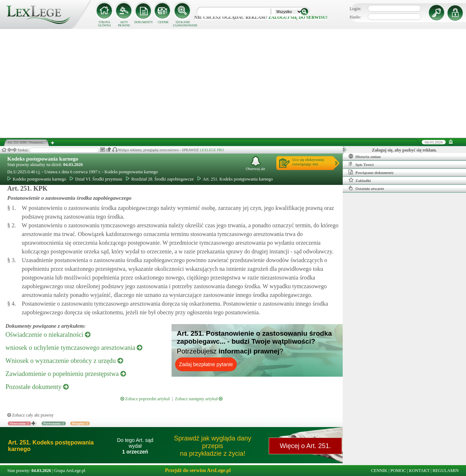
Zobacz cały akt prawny (30, 415)
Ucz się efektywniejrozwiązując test (308, 162)
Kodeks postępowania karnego (43, 159)
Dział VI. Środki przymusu (96, 179)
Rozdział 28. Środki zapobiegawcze (160, 179)
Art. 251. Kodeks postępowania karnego (235, 179)
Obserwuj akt (256, 163)
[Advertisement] (233, 83)
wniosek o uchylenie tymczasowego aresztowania (74, 348)
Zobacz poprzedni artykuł (145, 399)
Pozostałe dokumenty (37, 387)
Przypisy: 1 (80, 423)
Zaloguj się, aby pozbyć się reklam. (405, 150)
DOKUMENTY (144, 22)
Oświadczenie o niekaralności (48, 335)
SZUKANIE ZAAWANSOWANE (183, 24)
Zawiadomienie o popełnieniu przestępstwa (66, 374)
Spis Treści (361, 164)
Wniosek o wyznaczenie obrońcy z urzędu (64, 361)
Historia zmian (365, 156)
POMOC (398, 471)
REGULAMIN (446, 471)
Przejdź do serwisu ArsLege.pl (198, 470)
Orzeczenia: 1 (19, 423)
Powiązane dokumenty (371, 172)
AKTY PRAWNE (124, 24)
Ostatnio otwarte (366, 188)
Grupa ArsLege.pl (70, 471)
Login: (355, 9)
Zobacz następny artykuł (199, 399)
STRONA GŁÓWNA (104, 24)
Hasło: (355, 17)
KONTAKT (419, 471)
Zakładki (360, 180)
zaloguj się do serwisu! (298, 17)
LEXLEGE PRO (212, 150)
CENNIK (163, 22)
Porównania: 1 (54, 423)
